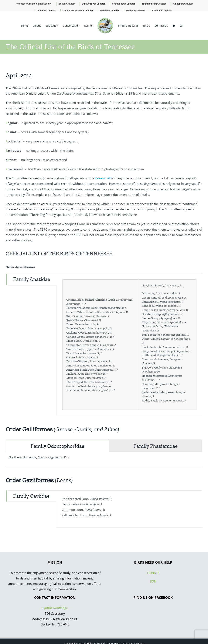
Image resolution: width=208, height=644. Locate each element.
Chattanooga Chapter (124, 4)
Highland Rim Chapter (154, 4)
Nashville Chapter (136, 11)
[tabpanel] (129, 345)
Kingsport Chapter (183, 4)
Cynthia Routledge (55, 608)
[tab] (31, 279)
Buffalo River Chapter (93, 4)
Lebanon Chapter (46, 11)
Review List (103, 178)
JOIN (153, 581)
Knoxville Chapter (162, 11)
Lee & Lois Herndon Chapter (78, 11)
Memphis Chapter (110, 11)
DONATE (153, 573)
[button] (181, 26)
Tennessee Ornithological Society (33, 4)
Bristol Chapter (67, 4)
